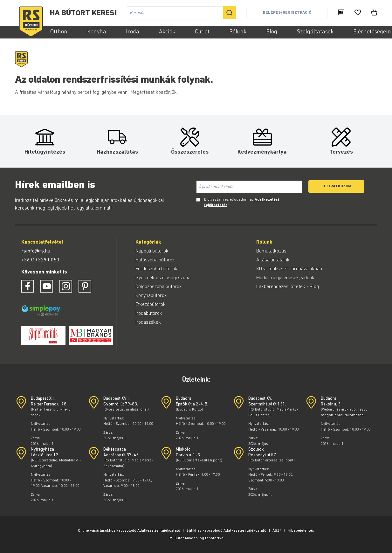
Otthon (59, 32)
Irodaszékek (148, 322)
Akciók (167, 32)
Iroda (133, 32)
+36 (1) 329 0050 (40, 260)
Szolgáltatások (315, 32)
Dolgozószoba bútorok (159, 287)
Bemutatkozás (271, 251)
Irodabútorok (149, 314)
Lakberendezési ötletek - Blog (288, 287)
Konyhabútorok (151, 296)
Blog (272, 32)
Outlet (202, 32)
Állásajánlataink (273, 260)
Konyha (97, 32)
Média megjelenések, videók (285, 278)
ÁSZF (277, 531)
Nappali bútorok (152, 251)
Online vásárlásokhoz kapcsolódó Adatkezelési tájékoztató (129, 531)
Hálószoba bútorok (155, 260)
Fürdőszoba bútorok (156, 269)
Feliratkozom (336, 186)
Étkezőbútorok (151, 305)
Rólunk (238, 32)
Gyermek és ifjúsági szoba (163, 278)
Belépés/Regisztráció (287, 13)
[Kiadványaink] (341, 13)
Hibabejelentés (301, 531)
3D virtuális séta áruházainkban (289, 269)
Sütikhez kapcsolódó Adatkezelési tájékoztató (226, 531)
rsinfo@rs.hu (36, 251)
